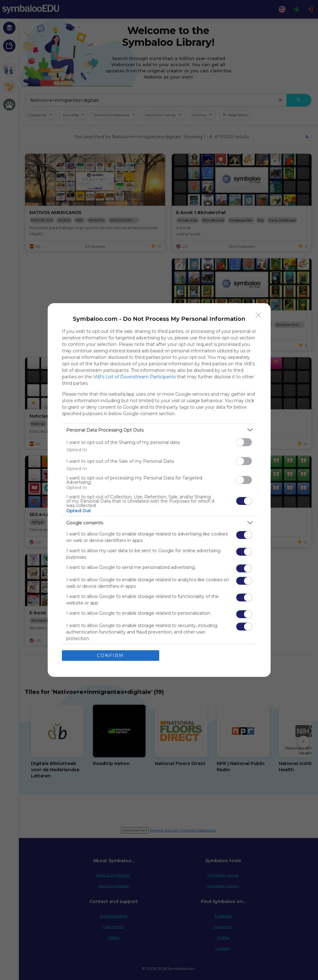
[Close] (259, 315)
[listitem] (159, 430)
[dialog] (159, 490)
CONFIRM (110, 655)
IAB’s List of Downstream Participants (134, 377)
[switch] (244, 442)
